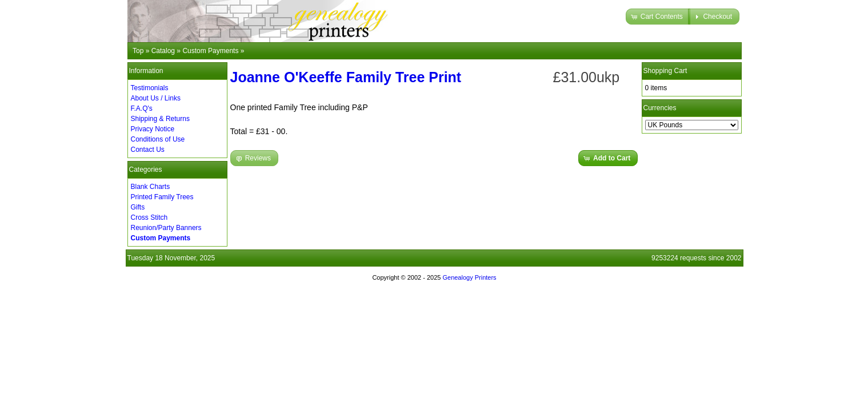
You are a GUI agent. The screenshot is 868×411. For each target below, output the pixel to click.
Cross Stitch (149, 217)
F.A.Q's (142, 108)
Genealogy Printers (469, 277)
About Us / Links (156, 98)
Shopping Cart (665, 71)
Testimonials (150, 88)
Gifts (138, 207)
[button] (658, 17)
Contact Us (148, 150)
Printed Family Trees (162, 197)
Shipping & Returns (160, 119)
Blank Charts (151, 187)
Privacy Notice (153, 129)
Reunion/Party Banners (166, 228)
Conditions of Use (158, 139)
